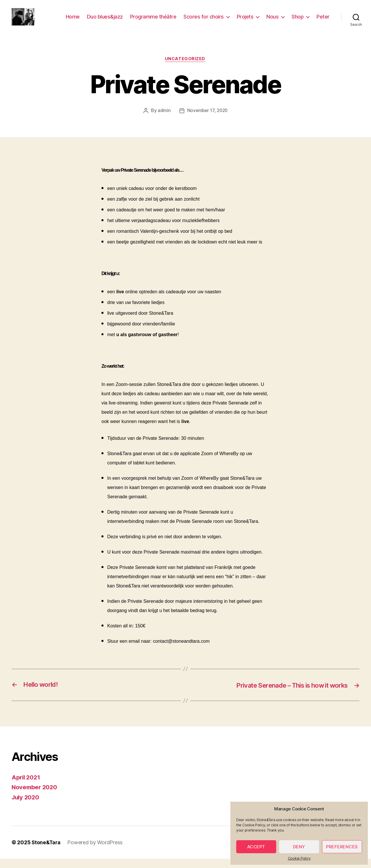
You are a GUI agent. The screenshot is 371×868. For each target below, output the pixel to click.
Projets (245, 21)
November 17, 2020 (207, 120)
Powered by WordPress (96, 852)
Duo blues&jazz (105, 21)
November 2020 (35, 796)
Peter (323, 21)
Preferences (342, 847)
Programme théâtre (153, 21)
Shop (298, 21)
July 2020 (26, 806)
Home (73, 21)
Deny (299, 847)
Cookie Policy (299, 858)
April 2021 (27, 786)
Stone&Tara (47, 852)
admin (163, 120)
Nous (272, 21)
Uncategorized (185, 68)
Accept (256, 847)
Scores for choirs (204, 21)
